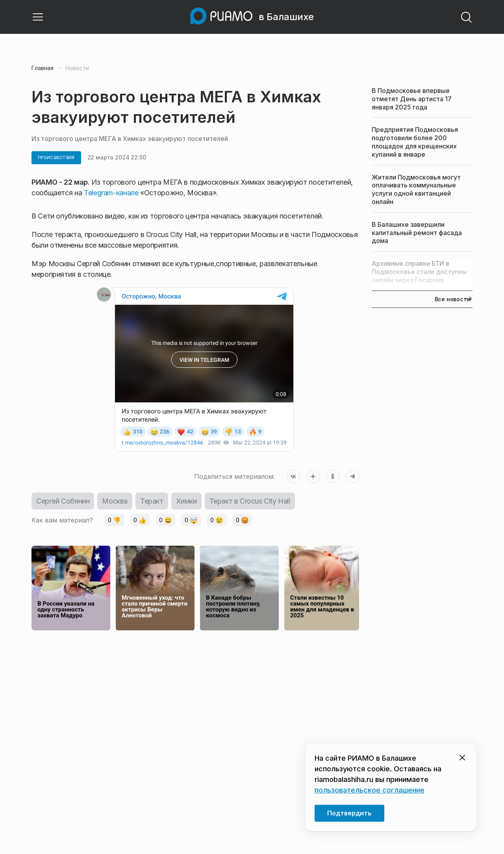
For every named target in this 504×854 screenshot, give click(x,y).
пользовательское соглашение (370, 790)
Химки (186, 501)
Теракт (152, 501)
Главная (43, 68)
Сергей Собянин (63, 501)
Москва (115, 501)
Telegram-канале (111, 193)
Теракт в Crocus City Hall (250, 501)
